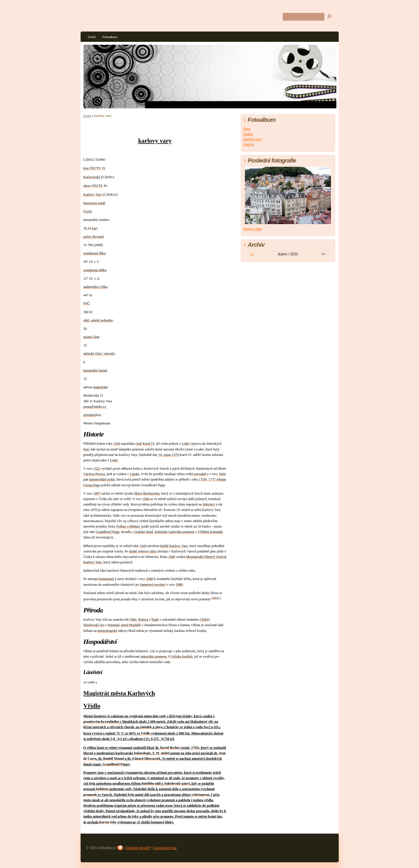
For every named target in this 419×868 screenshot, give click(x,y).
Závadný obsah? (138, 848)
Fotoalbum (110, 37)
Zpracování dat (165, 848)
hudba (248, 134)
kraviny (249, 144)
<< (252, 254)
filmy (247, 129)
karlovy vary (253, 139)
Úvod (92, 37)
